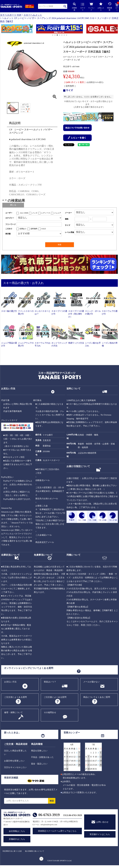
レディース (46, 213)
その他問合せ (50, 712)
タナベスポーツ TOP (11, 15)
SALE (44, 229)
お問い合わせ (102, 822)
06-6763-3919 (49, 815)
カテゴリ (83, 7)
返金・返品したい (39, 764)
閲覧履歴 (110, 6)
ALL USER (24, 213)
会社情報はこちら (17, 831)
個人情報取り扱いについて (35, 851)
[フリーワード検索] (39, 224)
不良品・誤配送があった (42, 757)
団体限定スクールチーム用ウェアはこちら (57, 831)
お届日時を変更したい (14, 761)
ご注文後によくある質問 (55, 697)
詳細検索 (74, 7)
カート (117, 7)
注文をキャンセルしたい (15, 767)
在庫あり (23, 229)
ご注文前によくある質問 (15, 697)
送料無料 (34, 229)
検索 (65, 6)
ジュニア (58, 213)
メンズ (35, 213)
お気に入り (101, 7)
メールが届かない (92, 682)
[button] (3, 29)
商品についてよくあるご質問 (97, 697)
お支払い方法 (10, 682)
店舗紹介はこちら (17, 839)
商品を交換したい (39, 751)
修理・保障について (13, 712)
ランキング (91, 6)
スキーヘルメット (33, 15)
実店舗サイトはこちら (100, 834)
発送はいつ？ (50, 682)
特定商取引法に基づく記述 (12, 851)
